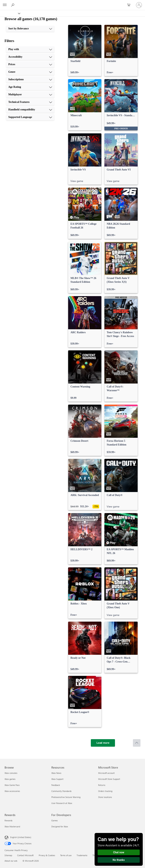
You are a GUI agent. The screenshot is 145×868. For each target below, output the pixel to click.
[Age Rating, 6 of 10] (30, 87)
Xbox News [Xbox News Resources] (56, 773)
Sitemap (8, 855)
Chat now (119, 852)
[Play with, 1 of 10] (30, 49)
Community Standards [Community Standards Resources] (61, 791)
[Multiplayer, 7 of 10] (30, 95)
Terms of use (66, 855)
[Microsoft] (72, 3)
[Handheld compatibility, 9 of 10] (30, 110)
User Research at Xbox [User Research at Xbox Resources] (62, 803)
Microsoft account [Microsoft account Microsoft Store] (106, 773)
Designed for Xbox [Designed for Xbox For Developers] (60, 826)
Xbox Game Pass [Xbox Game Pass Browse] (12, 785)
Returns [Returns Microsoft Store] (102, 785)
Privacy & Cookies (47, 855)
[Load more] (103, 743)
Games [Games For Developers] (55, 820)
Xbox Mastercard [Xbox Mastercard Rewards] (12, 826)
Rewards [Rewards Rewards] (8, 820)
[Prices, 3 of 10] (30, 64)
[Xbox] (10, 13)
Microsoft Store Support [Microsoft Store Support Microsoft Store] (109, 779)
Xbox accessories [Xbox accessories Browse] (12, 791)
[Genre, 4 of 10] (30, 72)
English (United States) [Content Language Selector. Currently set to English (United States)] (21, 837)
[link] (85, 50)
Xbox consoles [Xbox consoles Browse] (11, 773)
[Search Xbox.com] (13, 5)
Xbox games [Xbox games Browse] (10, 779)
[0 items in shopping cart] (130, 5)
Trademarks (82, 855)
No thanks (119, 860)
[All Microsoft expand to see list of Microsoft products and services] (5, 5)
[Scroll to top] (137, 743)
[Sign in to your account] (139, 5)
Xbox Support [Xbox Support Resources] (57, 779)
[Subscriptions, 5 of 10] (30, 79)
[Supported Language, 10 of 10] (30, 117)
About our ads (11, 861)
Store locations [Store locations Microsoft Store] (105, 797)
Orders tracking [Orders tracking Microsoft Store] (105, 791)
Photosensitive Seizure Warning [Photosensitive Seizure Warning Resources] (66, 797)
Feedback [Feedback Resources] (56, 785)
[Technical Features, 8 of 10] (30, 102)
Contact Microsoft (25, 855)
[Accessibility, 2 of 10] (30, 57)
